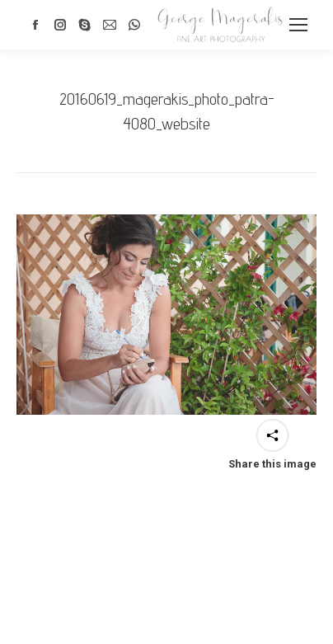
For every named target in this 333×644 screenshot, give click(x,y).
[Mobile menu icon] (298, 25)
